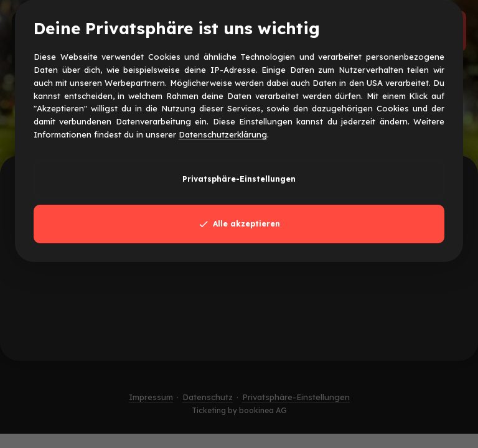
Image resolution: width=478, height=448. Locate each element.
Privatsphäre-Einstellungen (239, 179)
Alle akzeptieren (239, 224)
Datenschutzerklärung (223, 134)
